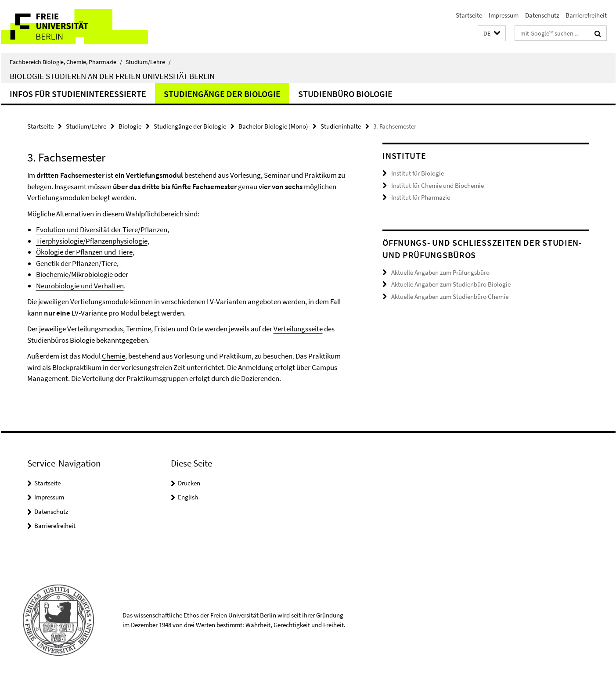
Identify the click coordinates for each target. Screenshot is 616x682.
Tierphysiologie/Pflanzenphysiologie (92, 241)
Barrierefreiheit (586, 15)
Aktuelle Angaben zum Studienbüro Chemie (450, 296)
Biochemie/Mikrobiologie (74, 274)
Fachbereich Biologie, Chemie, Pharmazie (66, 62)
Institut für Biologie (418, 173)
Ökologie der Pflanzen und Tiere (84, 252)
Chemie (113, 356)
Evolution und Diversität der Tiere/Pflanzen (102, 230)
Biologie (130, 126)
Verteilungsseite (298, 329)
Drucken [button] (189, 483)
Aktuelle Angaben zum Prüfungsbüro (440, 272)
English (188, 497)
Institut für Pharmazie (421, 197)
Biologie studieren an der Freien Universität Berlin (112, 76)
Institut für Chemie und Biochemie (438, 185)
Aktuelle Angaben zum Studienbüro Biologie (451, 284)
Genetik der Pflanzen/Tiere (76, 263)
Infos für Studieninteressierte (78, 94)
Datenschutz (542, 15)
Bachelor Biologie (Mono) (273, 126)
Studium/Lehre (148, 62)
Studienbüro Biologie (345, 94)
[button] (492, 34)
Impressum (504, 15)
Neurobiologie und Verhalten (80, 286)
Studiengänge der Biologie (222, 94)
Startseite (469, 15)
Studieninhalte (341, 126)
